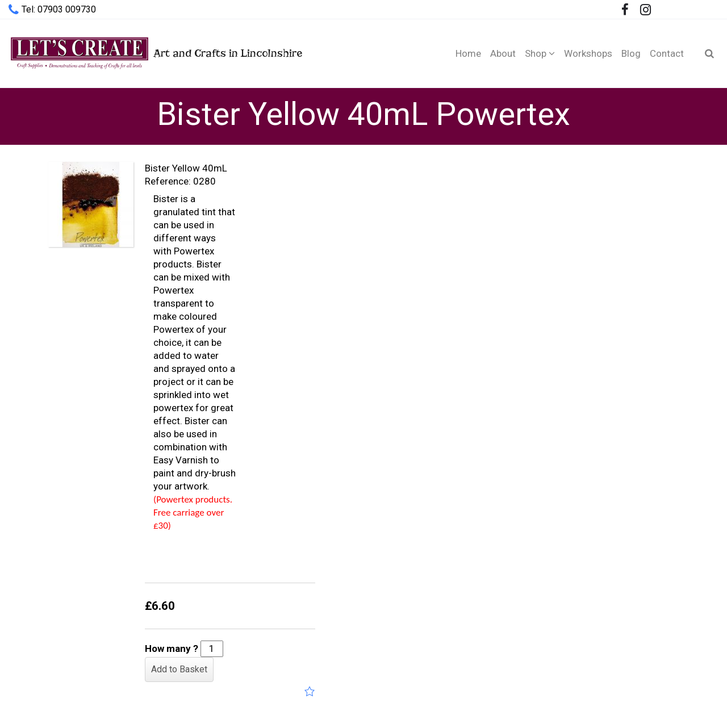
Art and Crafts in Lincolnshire (155, 53)
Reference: (168, 181)
